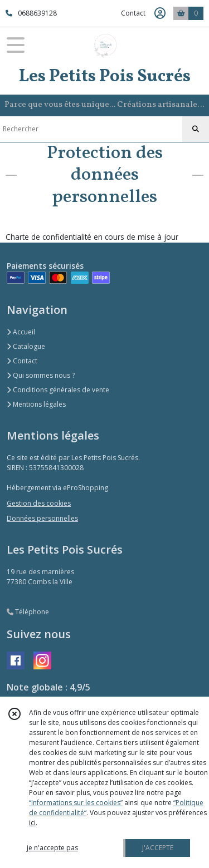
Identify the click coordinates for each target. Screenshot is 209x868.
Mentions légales (36, 404)
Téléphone (28, 612)
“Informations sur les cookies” (76, 803)
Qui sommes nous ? (41, 375)
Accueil (21, 332)
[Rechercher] (196, 129)
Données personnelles (42, 518)
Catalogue (26, 346)
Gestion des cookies (39, 503)
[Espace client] (160, 13)
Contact (133, 13)
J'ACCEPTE (158, 848)
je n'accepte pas (52, 848)
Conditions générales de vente (58, 390)
